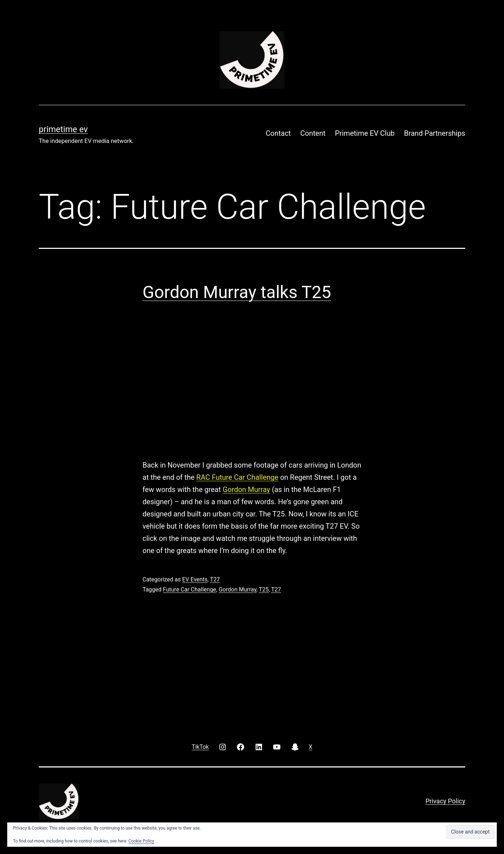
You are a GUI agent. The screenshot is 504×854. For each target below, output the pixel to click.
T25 (264, 590)
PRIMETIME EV (63, 129)
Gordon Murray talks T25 (237, 292)
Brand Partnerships (435, 133)
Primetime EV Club (365, 133)
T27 (215, 579)
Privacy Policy (445, 801)
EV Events (195, 579)
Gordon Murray (246, 489)
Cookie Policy (141, 841)
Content (313, 133)
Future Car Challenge (190, 590)
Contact (278, 133)
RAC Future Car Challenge (237, 477)
